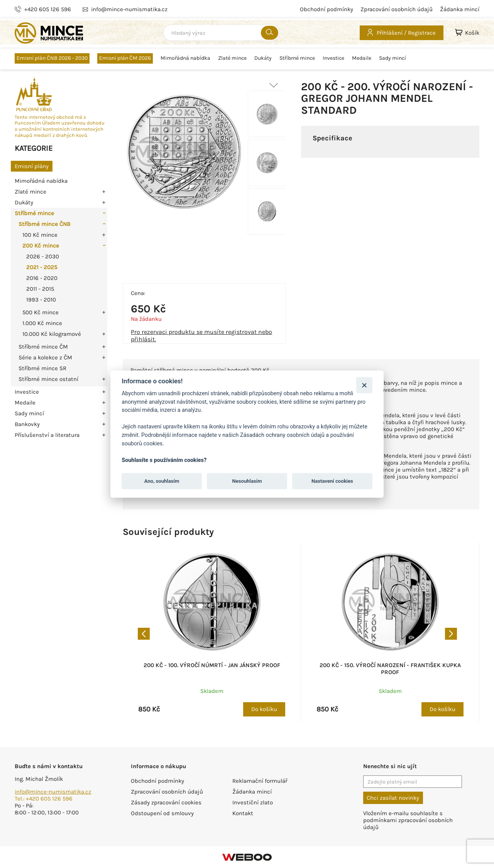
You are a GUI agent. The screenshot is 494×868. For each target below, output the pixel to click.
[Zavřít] (364, 385)
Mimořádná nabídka (185, 58)
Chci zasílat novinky (393, 798)
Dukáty (263, 58)
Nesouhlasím (247, 481)
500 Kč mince (41, 312)
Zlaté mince (232, 58)
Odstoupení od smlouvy (162, 813)
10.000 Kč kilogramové (52, 334)
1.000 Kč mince (42, 323)
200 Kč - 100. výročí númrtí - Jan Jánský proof (212, 665)
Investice (333, 58)
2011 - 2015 (40, 289)
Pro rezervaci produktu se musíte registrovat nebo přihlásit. (201, 335)
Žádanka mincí (460, 9)
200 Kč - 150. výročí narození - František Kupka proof (390, 669)
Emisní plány (32, 166)
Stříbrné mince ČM (43, 347)
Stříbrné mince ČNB (44, 224)
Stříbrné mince (297, 58)
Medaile (362, 58)
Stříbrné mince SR (42, 368)
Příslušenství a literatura (47, 435)
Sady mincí (392, 58)
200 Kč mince (41, 246)
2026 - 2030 (43, 256)
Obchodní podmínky (327, 9)
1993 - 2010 (41, 300)
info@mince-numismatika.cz (53, 792)
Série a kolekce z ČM (45, 357)
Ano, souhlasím (162, 481)
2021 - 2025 (42, 267)
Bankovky (27, 424)
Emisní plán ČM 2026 (125, 58)
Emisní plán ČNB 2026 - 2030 (52, 58)
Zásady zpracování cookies (166, 802)
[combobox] (222, 33)
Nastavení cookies (332, 481)
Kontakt (243, 813)
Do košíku (264, 709)
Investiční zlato (253, 802)
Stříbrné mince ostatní (48, 379)
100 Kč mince (40, 235)
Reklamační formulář (260, 781)
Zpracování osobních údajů (397, 9)
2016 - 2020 (42, 278)
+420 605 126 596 (48, 9)
